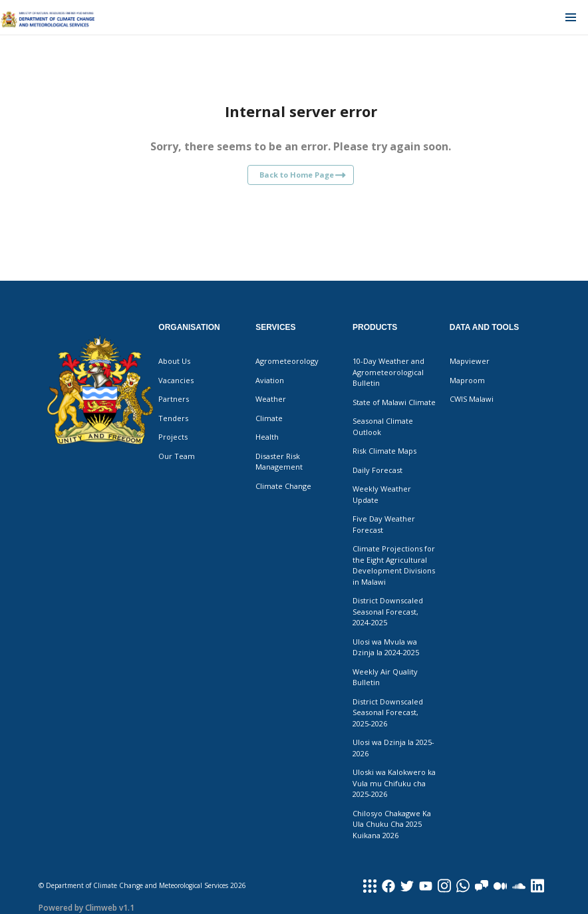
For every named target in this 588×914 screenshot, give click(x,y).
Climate (269, 418)
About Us (174, 361)
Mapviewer (470, 361)
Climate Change (283, 486)
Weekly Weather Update (382, 494)
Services (275, 327)
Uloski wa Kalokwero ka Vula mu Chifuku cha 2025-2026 (394, 783)
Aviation (270, 380)
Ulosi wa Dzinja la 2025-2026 (393, 748)
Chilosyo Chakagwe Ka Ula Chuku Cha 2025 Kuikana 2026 (392, 824)
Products (375, 327)
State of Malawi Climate (394, 402)
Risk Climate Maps (384, 451)
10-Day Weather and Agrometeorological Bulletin (388, 372)
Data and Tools (484, 327)
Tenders (173, 418)
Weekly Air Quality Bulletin (385, 677)
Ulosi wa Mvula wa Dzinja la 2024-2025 (386, 647)
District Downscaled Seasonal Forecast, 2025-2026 (388, 712)
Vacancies (176, 380)
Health (267, 437)
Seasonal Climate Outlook (383, 426)
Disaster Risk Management (279, 462)
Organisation (189, 327)
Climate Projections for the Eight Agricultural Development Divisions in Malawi (394, 565)
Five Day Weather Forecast (384, 524)
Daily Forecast (377, 470)
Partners (174, 399)
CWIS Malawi (472, 399)
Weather (271, 399)
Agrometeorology (287, 361)
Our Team (177, 456)
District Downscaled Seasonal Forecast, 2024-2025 (388, 611)
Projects (173, 437)
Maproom (467, 380)
